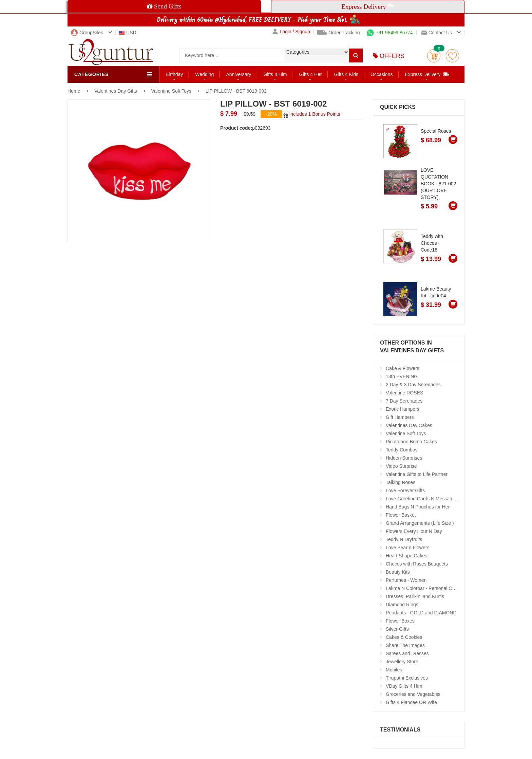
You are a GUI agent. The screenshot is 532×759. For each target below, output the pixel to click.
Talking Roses (401, 482)
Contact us (437, 33)
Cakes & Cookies (404, 637)
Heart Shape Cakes (406, 556)
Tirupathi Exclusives (407, 678)
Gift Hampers (400, 417)
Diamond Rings (402, 605)
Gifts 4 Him (275, 74)
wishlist (452, 56)
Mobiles (394, 670)
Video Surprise (401, 466)
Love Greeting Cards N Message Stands (428, 499)
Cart (434, 56)
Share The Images (405, 645)
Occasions (382, 74)
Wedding (204, 74)
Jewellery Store (402, 662)
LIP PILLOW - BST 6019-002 (236, 91)
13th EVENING (402, 376)
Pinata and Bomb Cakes (411, 442)
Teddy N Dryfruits (404, 539)
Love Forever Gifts (405, 490)
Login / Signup (291, 32)
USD (128, 33)
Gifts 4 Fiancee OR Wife (411, 702)
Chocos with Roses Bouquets (417, 564)
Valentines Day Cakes (409, 425)
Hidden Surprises (404, 458)
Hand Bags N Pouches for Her (418, 507)
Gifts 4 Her (311, 74)
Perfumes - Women (406, 580)
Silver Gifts (397, 629)
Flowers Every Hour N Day (414, 531)
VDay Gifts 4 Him (404, 686)
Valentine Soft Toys (172, 91)
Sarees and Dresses (407, 653)
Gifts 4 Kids (346, 74)
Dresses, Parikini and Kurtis (415, 596)
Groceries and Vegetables (413, 694)
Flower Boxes (400, 621)
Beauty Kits (398, 572)
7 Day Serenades (404, 401)
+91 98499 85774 (390, 33)
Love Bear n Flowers (407, 548)
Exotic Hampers (403, 409)
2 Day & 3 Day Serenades (413, 385)
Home (74, 91)
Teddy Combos (402, 450)
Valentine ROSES (404, 393)
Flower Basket (401, 515)
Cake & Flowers (403, 368)
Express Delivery (427, 74)
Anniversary (239, 74)
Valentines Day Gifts (116, 91)
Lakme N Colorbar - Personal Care (422, 588)
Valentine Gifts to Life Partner (417, 474)
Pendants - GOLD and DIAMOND (421, 613)
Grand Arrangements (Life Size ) (420, 523)
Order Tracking (339, 33)
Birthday (174, 74)
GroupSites (87, 33)
